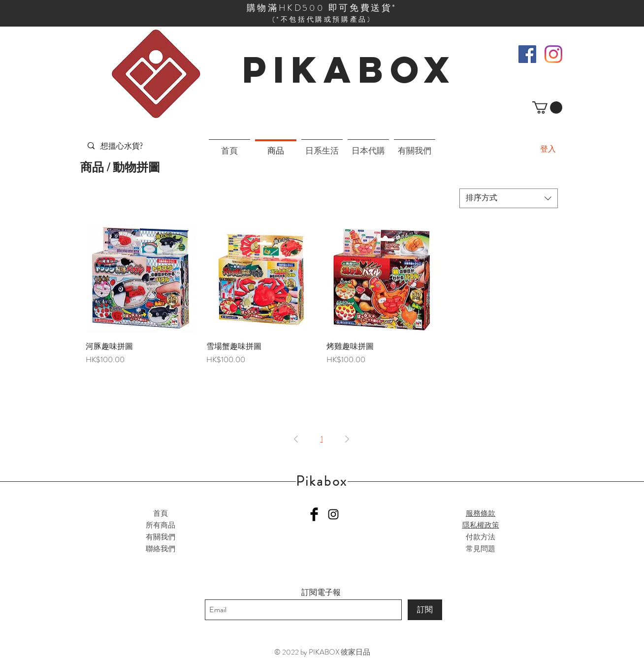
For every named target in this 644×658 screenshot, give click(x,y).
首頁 (161, 513)
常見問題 (481, 549)
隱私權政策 (481, 525)
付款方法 (481, 537)
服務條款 (481, 513)
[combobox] (509, 198)
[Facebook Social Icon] (527, 54)
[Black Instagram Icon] (333, 514)
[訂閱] (425, 610)
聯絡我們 (161, 549)
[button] (547, 108)
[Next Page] (347, 439)
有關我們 (161, 537)
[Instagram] (553, 54)
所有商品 (161, 525)
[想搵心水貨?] (123, 146)
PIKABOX (349, 69)
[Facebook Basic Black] (314, 514)
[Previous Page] (296, 439)
